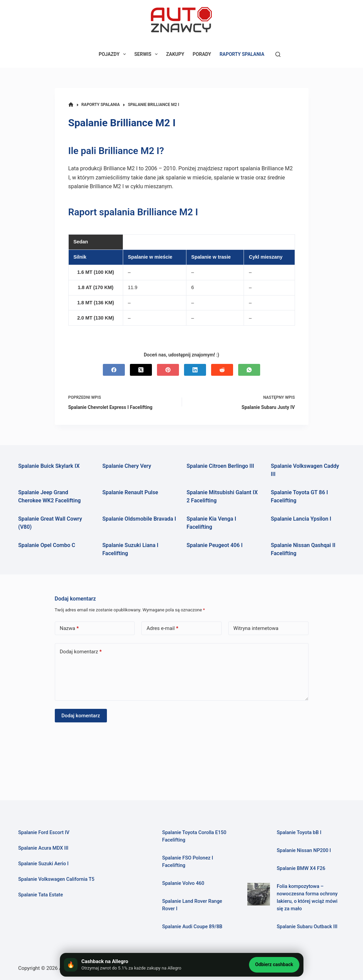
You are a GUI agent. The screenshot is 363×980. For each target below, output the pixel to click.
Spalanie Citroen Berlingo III (221, 466)
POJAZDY (114, 54)
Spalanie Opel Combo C (47, 545)
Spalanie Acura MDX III (43, 848)
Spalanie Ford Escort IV (44, 832)
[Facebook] (114, 370)
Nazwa (69, 628)
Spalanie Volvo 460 (183, 883)
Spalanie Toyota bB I (299, 832)
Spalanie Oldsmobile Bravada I (139, 519)
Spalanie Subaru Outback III (307, 927)
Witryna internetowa (256, 628)
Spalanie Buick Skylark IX (49, 466)
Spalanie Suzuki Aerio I (43, 864)
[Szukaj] (278, 54)
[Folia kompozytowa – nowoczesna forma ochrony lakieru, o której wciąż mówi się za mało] (259, 894)
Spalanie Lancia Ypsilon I (301, 519)
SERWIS (147, 54)
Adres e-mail (162, 628)
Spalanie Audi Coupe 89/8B (192, 927)
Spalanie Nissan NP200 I (304, 850)
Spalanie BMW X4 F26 (301, 868)
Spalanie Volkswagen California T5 (56, 879)
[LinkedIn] (195, 370)
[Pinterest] (168, 370)
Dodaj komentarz (81, 652)
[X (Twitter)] (141, 370)
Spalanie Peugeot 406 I (215, 545)
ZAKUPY (175, 54)
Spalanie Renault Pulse (130, 492)
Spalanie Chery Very (127, 466)
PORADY (202, 54)
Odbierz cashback (274, 964)
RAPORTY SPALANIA (242, 54)
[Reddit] (222, 370)
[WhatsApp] (249, 370)
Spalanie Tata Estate (41, 895)
